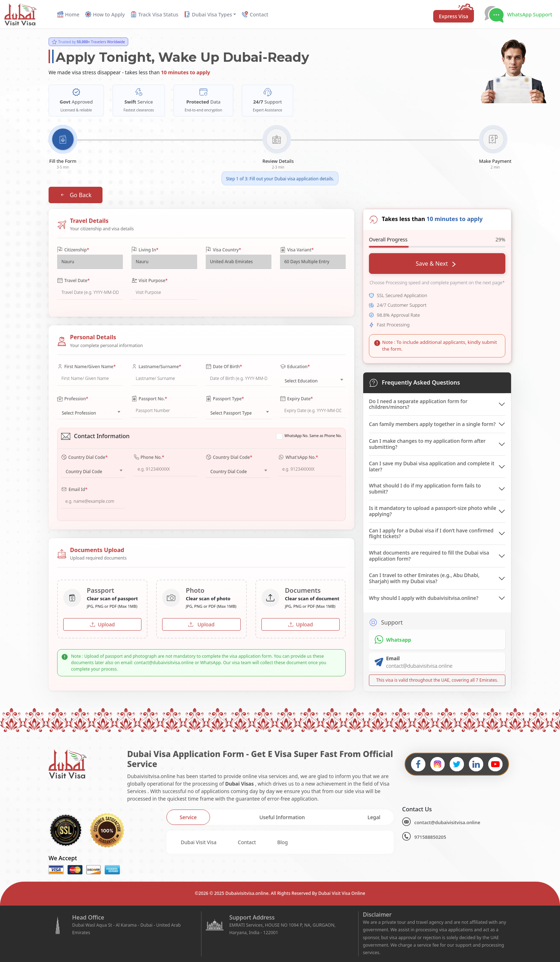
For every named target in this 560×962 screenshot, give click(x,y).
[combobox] (313, 379)
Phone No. (149, 457)
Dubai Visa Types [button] (208, 14)
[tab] (188, 817)
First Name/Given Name (86, 367)
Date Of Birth (224, 367)
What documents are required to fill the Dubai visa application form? (429, 556)
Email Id (74, 490)
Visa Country (223, 250)
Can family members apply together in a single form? (432, 424)
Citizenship (73, 250)
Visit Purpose (149, 281)
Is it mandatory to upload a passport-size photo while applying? (433, 511)
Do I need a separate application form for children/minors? (418, 404)
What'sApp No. (298, 457)
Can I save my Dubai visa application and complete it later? (432, 466)
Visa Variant (297, 250)
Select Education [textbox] (301, 381)
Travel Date (73, 281)
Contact (247, 842)
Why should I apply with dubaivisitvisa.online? (424, 598)
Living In (145, 250)
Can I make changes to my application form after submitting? (427, 444)
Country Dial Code (84, 457)
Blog (282, 842)
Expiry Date (296, 399)
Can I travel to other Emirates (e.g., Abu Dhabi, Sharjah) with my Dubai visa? (424, 578)
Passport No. (149, 399)
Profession (73, 399)
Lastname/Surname (156, 367)
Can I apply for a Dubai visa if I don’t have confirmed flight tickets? (431, 533)
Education (295, 367)
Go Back (76, 195)
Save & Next (436, 264)
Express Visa (454, 16)
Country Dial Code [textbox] (84, 472)
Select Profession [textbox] (79, 413)
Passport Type (225, 399)
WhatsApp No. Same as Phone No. (313, 436)
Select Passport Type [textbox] (231, 413)
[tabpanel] (280, 842)
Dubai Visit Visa (199, 842)
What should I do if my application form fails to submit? (425, 488)
